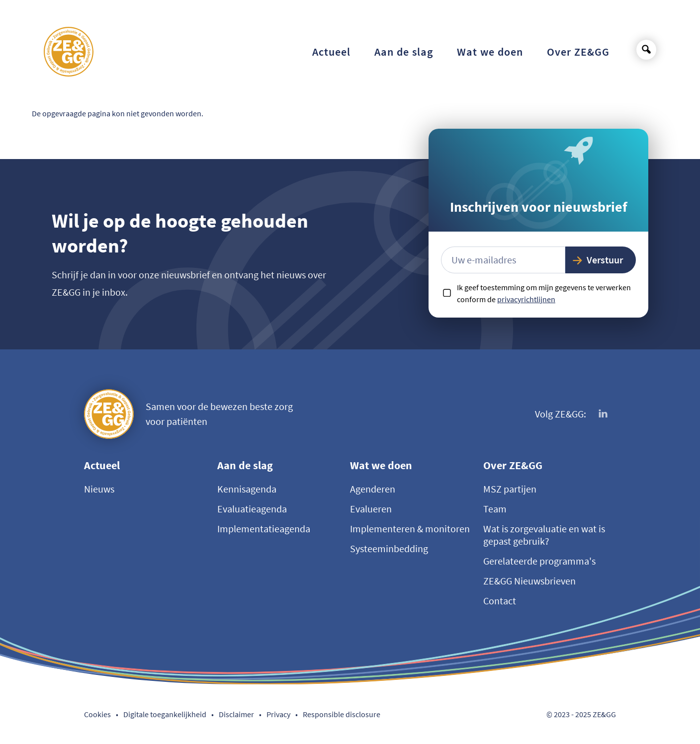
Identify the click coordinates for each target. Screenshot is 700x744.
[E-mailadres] (503, 260)
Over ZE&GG (513, 465)
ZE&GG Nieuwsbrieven (529, 581)
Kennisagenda (247, 489)
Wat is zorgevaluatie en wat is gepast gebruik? (544, 535)
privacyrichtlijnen (526, 299)
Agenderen (373, 489)
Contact (500, 601)
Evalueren (371, 509)
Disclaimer (236, 714)
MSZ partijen (510, 489)
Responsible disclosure (342, 714)
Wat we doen (381, 465)
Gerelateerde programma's (539, 561)
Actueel (102, 465)
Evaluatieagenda (252, 509)
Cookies (97, 714)
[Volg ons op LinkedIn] (604, 414)
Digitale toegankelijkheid (165, 714)
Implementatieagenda (264, 529)
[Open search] (646, 50)
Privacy (278, 714)
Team (495, 509)
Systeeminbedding (389, 548)
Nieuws (99, 489)
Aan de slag (245, 465)
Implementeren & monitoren (410, 529)
